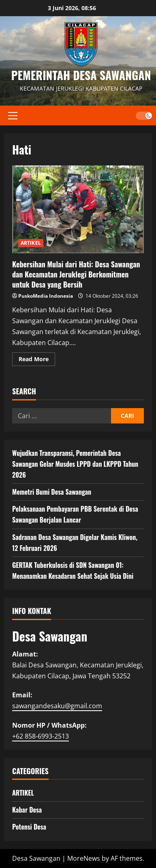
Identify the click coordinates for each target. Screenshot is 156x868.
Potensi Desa (29, 827)
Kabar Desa (27, 810)
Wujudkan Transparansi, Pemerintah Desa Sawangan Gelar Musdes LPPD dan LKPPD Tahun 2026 (75, 464)
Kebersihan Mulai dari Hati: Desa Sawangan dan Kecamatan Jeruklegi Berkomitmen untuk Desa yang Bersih (78, 209)
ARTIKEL (31, 243)
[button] (13, 115)
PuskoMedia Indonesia (46, 296)
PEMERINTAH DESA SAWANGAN (81, 75)
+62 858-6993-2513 (41, 736)
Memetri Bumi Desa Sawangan (52, 492)
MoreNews (84, 858)
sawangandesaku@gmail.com (57, 706)
